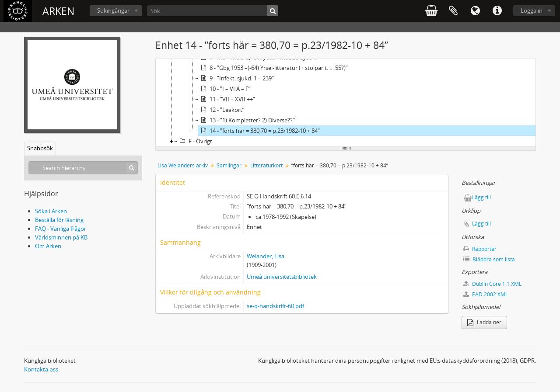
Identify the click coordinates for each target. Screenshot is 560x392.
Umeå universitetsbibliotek (282, 277)
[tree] (346, 103)
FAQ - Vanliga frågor (61, 229)
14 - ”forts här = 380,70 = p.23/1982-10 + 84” (259, 131)
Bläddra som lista (489, 259)
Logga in (532, 10)
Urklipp (453, 11)
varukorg (431, 11)
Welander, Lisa (266, 256)
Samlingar (229, 165)
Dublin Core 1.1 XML (492, 284)
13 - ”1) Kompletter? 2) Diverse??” (247, 120)
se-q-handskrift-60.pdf (275, 306)
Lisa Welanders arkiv (183, 165)
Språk (475, 11)
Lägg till (481, 197)
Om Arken (48, 246)
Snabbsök (40, 148)
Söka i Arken (51, 211)
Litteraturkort (266, 165)
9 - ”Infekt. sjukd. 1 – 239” (236, 78)
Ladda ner (484, 322)
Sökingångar (113, 10)
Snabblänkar (497, 11)
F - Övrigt (195, 141)
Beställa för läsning (59, 220)
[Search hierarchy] (83, 168)
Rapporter (480, 249)
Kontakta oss (41, 369)
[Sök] (213, 11)
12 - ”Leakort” (221, 110)
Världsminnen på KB (61, 237)
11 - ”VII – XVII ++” (227, 99)
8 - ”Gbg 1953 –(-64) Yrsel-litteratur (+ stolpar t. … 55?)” (273, 68)
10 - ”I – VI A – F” (224, 89)
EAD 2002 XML (486, 294)
